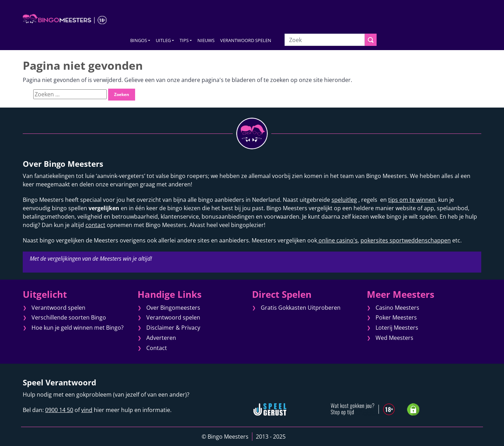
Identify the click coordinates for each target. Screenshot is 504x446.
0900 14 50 (59, 410)
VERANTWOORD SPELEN (246, 40)
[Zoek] (324, 40)
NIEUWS (206, 40)
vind (87, 410)
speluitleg (344, 200)
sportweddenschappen (419, 240)
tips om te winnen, (412, 200)
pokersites (374, 240)
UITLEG (163, 40)
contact (95, 225)
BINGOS (139, 40)
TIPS (184, 40)
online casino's (337, 240)
